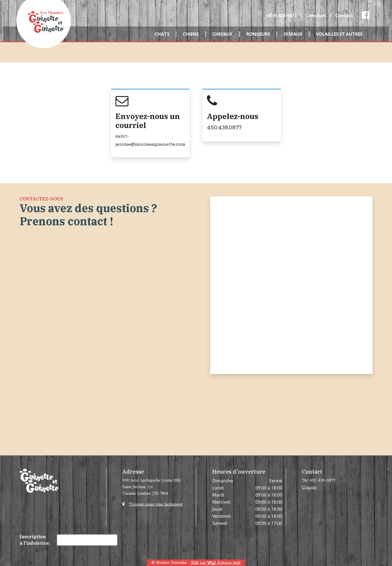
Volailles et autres (339, 34)
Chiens (191, 34)
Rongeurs (258, 34)
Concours (316, 16)
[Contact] (291, 284)
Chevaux (223, 34)
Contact (344, 16)
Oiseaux (293, 34)
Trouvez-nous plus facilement (156, 504)
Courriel (309, 488)
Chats (162, 34)
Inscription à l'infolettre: (35, 540)
